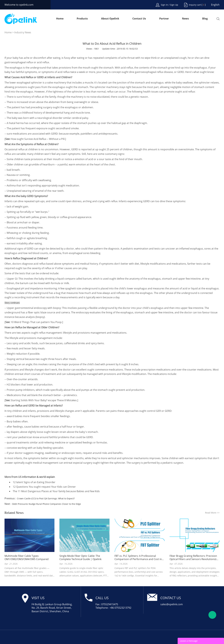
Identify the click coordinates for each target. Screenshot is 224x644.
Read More (212, 513)
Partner (164, 19)
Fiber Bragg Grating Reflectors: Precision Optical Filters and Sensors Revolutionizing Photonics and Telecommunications (194, 558)
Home (60, 19)
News (185, 19)
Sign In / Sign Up (169, 5)
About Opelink (110, 19)
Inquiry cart (195, 5)
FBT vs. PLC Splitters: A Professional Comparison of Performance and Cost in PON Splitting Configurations (138, 558)
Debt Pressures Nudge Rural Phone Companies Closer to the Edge (47, 504)
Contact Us (139, 19)
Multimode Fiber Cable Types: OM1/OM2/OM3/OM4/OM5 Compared (27, 558)
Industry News (23, 32)
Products (82, 19)
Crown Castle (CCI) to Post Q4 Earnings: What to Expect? (46, 498)
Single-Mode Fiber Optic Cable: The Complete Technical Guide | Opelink (80, 558)
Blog (205, 19)
